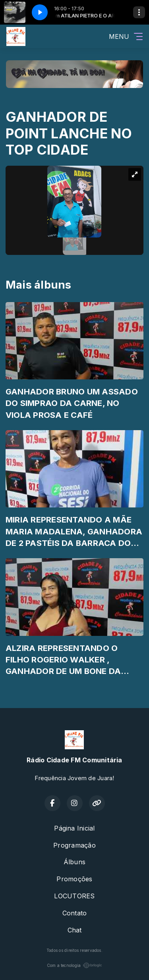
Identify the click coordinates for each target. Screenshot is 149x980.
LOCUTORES (74, 896)
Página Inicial (74, 828)
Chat (75, 930)
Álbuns (74, 862)
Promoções (74, 879)
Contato (75, 913)
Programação (74, 845)
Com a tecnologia (75, 965)
